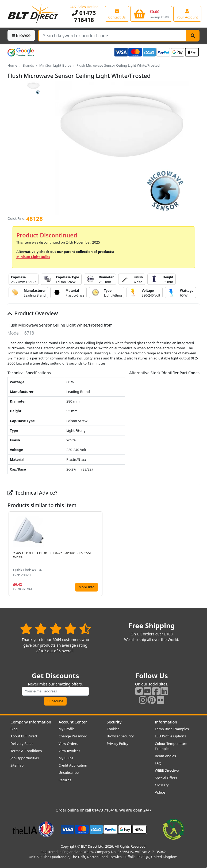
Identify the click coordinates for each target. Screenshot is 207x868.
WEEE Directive (167, 770)
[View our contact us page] (117, 14)
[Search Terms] (112, 36)
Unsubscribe (69, 772)
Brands (28, 65)
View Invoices (69, 751)
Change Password (73, 736)
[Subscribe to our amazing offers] (55, 691)
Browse (21, 35)
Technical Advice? (32, 493)
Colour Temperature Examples (171, 746)
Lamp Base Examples (172, 729)
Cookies (113, 729)
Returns (65, 780)
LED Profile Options (170, 736)
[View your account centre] (187, 14)
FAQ (158, 763)
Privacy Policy (118, 744)
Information (166, 722)
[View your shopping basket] (151, 14)
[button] (195, 554)
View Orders (68, 744)
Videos (160, 792)
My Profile (67, 729)
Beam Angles (165, 756)
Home (12, 65)
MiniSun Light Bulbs (55, 65)
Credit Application (73, 765)
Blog (14, 729)
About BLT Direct (24, 736)
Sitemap (17, 765)
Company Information (31, 722)
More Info (87, 587)
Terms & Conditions (26, 751)
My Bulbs (66, 758)
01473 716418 (84, 16)
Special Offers (166, 778)
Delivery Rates (22, 744)
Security (114, 722)
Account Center (73, 722)
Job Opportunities (25, 758)
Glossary (162, 785)
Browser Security (120, 736)
